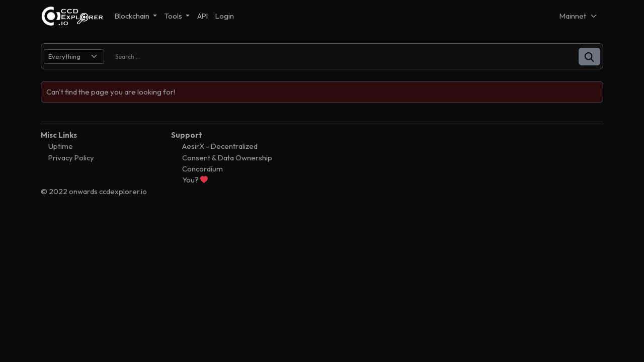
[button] (589, 57)
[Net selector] (579, 16)
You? (195, 180)
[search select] (74, 57)
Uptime (61, 146)
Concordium (203, 169)
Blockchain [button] (133, 16)
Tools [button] (174, 16)
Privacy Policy (71, 158)
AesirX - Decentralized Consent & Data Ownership (227, 152)
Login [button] (225, 16)
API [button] (203, 16)
